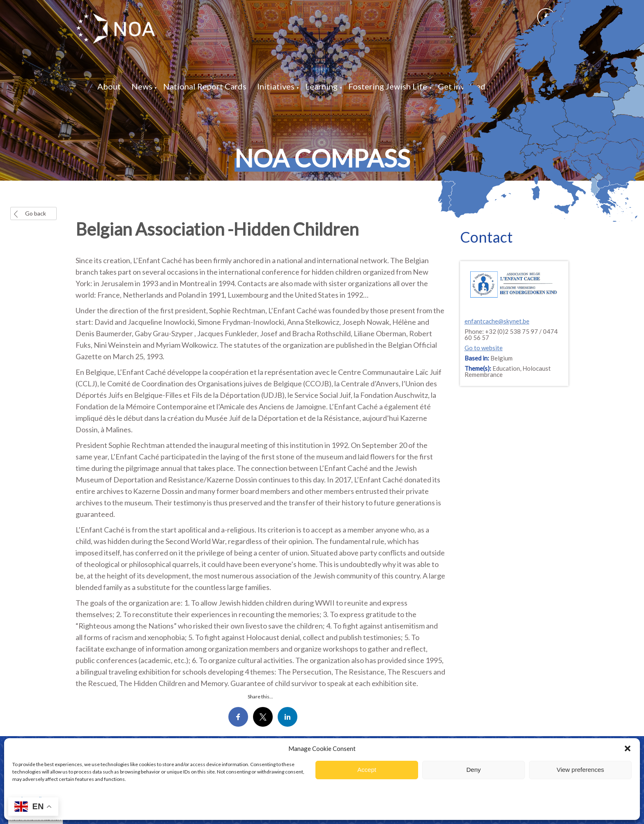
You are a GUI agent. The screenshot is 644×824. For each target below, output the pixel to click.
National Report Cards (205, 86)
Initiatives (276, 86)
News (142, 86)
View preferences (580, 770)
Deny (473, 770)
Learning (321, 86)
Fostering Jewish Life (388, 86)
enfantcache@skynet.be (497, 321)
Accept (367, 770)
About (109, 86)
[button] (628, 748)
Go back (36, 213)
